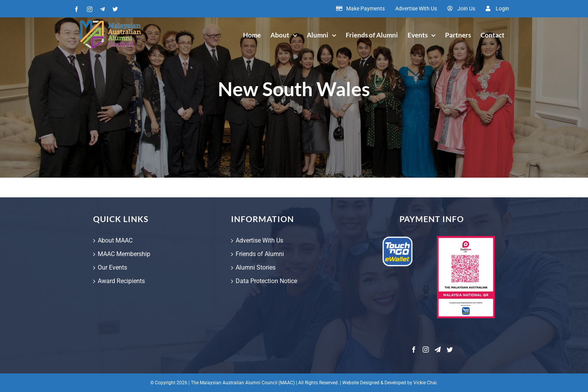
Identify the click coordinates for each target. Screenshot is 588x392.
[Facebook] (414, 350)
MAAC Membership (124, 254)
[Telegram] (438, 350)
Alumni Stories (256, 267)
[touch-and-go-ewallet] (398, 239)
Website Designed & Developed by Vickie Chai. (390, 383)
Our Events (112, 267)
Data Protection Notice (266, 281)
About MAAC (115, 240)
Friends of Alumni (260, 254)
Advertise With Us (259, 240)
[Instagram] (426, 350)
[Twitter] (450, 350)
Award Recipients (121, 281)
